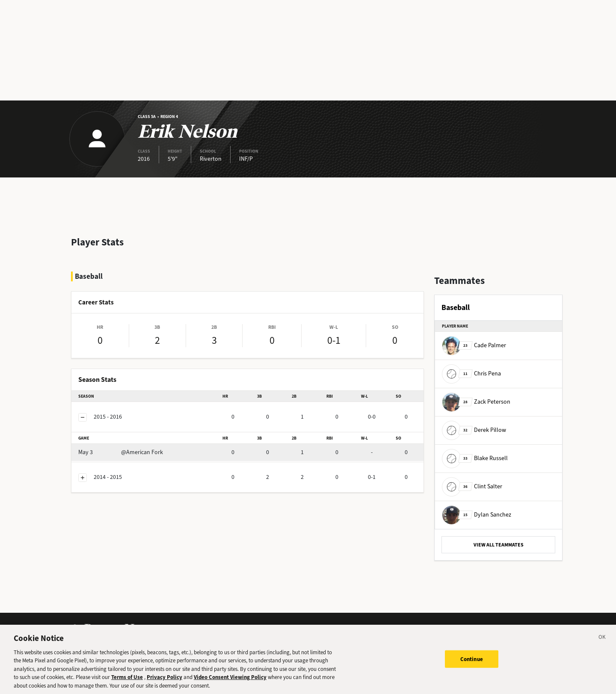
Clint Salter (472, 486)
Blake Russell (475, 458)
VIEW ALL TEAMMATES (499, 545)
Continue (472, 663)
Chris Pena (471, 374)
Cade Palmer (474, 345)
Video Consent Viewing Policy (230, 681)
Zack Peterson (476, 402)
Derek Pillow (474, 430)
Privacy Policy (164, 681)
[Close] (602, 642)
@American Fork (121, 452)
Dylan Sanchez (477, 515)
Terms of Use (127, 681)
